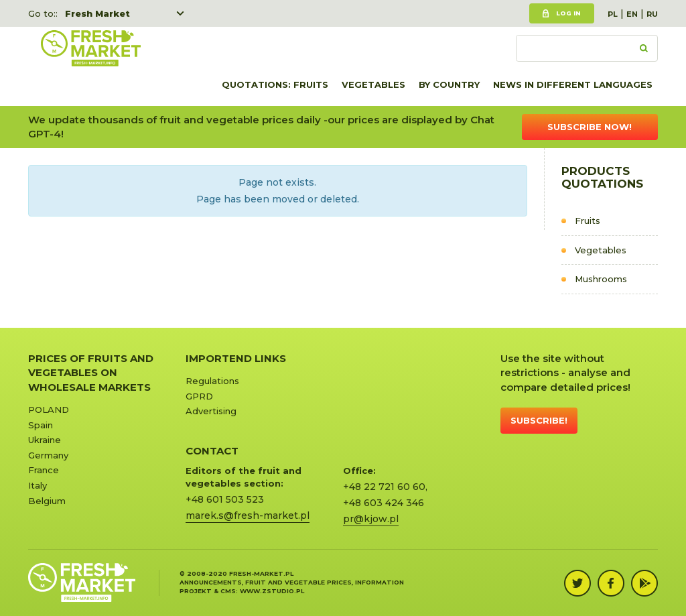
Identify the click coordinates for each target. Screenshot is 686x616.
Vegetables (373, 84)
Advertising (211, 411)
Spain (41, 425)
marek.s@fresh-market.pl (248, 515)
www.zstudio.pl (272, 591)
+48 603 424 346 (384, 503)
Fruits (588, 221)
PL (613, 14)
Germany (48, 455)
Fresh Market (97, 13)
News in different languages (573, 84)
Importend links (236, 358)
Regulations (212, 381)
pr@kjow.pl (371, 519)
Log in (568, 13)
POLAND (49, 410)
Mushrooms (601, 279)
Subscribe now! (590, 127)
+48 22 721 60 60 (384, 487)
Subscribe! (539, 420)
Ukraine (45, 440)
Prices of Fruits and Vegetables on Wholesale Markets (91, 373)
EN (632, 14)
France (44, 470)
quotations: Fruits (275, 84)
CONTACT (212, 451)
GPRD (199, 396)
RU (652, 14)
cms (228, 591)
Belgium (47, 501)
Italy (38, 485)
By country (449, 84)
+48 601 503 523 (225, 499)
